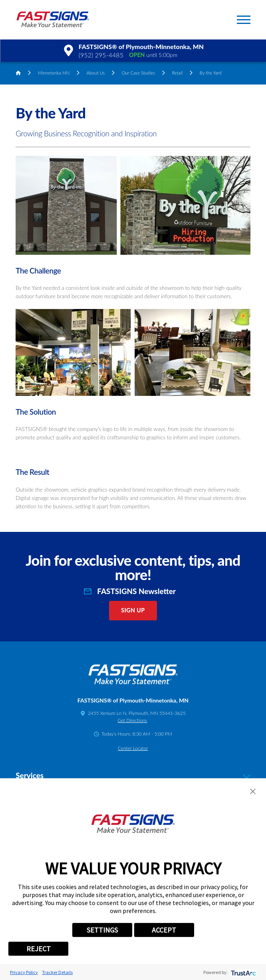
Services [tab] (133, 775)
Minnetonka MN (54, 73)
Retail (178, 73)
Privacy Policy (24, 972)
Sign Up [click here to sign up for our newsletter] (133, 610)
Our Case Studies (139, 73)
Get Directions (132, 720)
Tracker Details (57, 972)
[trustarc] (243, 972)
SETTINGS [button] (102, 930)
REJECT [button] (39, 949)
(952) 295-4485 (101, 55)
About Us (96, 73)
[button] (244, 20)
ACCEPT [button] (164, 930)
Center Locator (133, 748)
